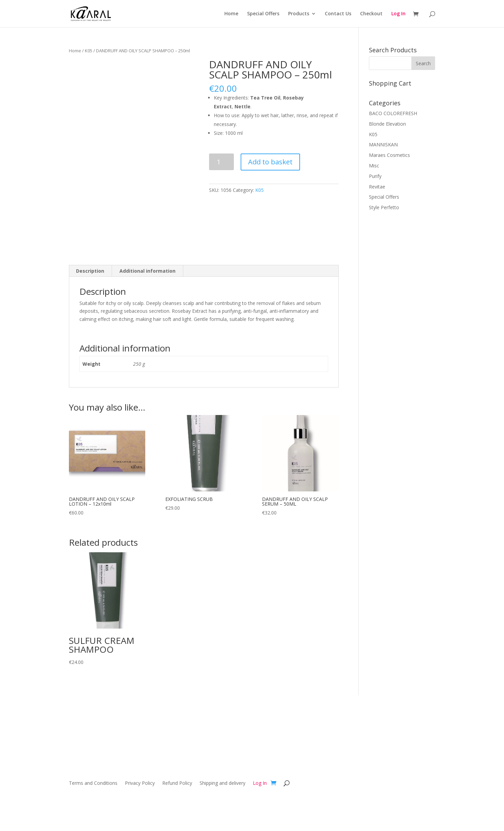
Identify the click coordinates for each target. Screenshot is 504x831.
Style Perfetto (384, 207)
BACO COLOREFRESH (393, 113)
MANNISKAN (383, 144)
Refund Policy (177, 783)
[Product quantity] (221, 162)
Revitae (377, 187)
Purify (375, 176)
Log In (398, 14)
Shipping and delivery (222, 783)
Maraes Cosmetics (389, 155)
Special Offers (263, 14)
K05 (89, 51)
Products (299, 14)
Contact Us (338, 14)
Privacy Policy (140, 783)
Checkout (371, 14)
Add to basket (270, 162)
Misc (374, 166)
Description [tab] (90, 271)
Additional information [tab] (147, 271)
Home (231, 14)
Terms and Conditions (93, 783)
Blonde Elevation (387, 124)
